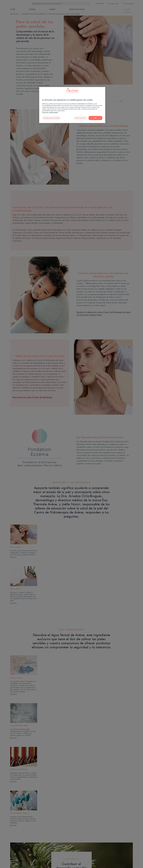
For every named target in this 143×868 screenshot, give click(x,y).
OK (95, 118)
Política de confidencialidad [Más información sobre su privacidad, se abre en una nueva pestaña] (50, 112)
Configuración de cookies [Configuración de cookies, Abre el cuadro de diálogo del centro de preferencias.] (51, 118)
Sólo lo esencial (80, 118)
